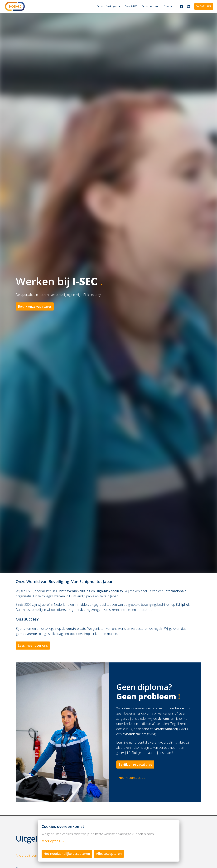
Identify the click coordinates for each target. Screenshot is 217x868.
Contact (169, 6)
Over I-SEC (131, 6)
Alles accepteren (109, 854)
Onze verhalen (151, 6)
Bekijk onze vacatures (35, 306)
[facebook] (181, 6)
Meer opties (53, 841)
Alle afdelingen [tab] (26, 855)
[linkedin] (188, 6)
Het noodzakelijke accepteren (67, 854)
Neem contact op (132, 778)
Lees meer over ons (33, 645)
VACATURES (204, 6)
